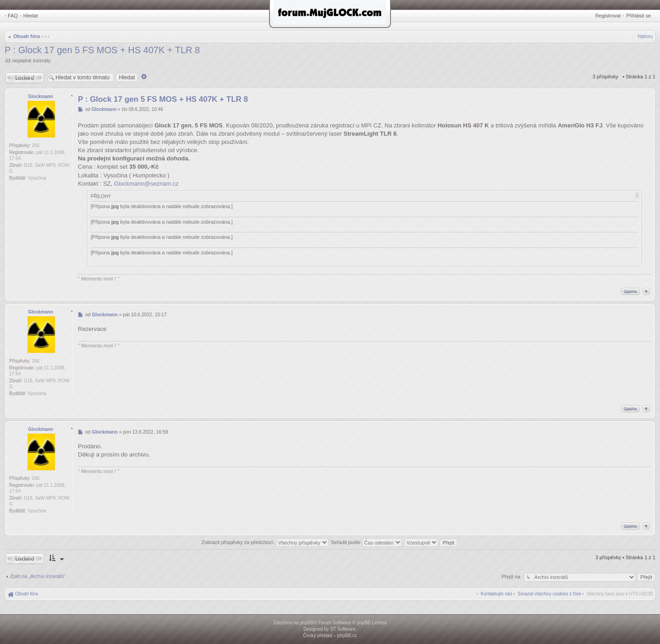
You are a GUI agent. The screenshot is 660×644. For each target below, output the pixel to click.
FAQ (13, 16)
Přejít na (511, 577)
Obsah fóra (27, 36)
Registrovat (608, 16)
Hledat (31, 16)
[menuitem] (550, 594)
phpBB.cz (347, 636)
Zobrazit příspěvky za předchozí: (265, 542)
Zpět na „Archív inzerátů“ (38, 576)
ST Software (343, 629)
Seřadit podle (366, 542)
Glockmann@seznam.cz (146, 184)
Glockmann (40, 96)
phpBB (307, 623)
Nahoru (645, 36)
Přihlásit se (638, 16)
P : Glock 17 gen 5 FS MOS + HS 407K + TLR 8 (102, 50)
